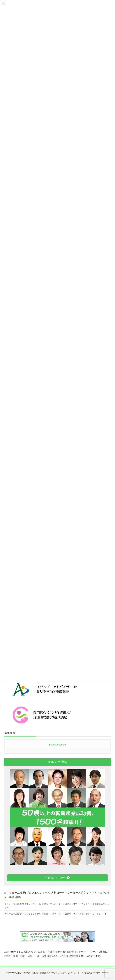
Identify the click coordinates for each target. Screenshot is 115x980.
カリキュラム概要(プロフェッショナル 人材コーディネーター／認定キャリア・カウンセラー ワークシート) (55, 914)
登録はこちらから (58, 878)
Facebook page (57, 745)
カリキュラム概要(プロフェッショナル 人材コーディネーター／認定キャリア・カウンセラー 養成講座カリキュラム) (57, 906)
